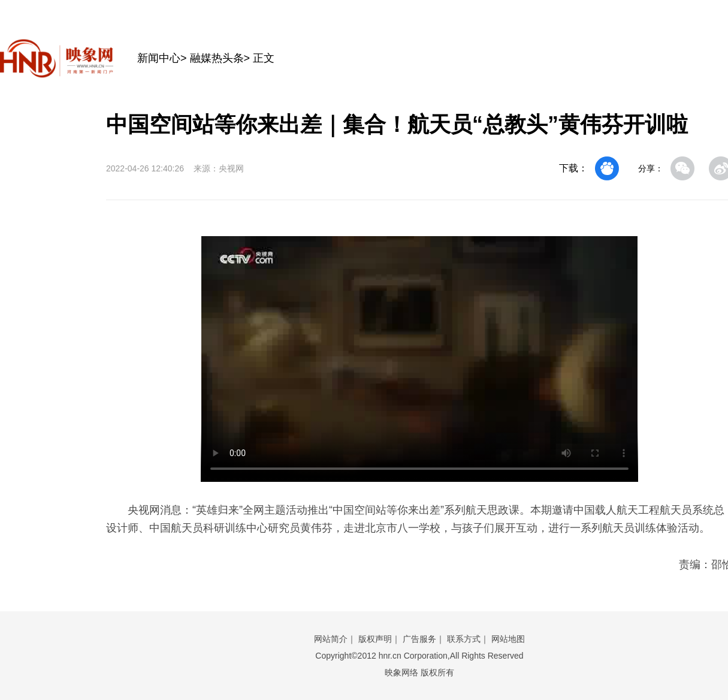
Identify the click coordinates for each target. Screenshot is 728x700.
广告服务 (419, 639)
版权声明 (375, 639)
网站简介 (331, 639)
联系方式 (464, 639)
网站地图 (508, 639)
